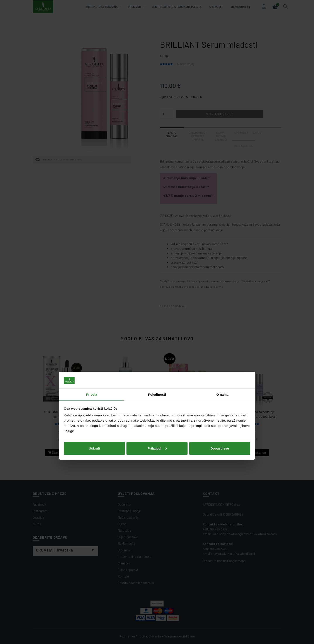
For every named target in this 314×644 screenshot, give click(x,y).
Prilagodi (157, 354)
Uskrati (94, 354)
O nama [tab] (222, 301)
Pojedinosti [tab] (157, 301)
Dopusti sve (220, 354)
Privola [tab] (92, 301)
